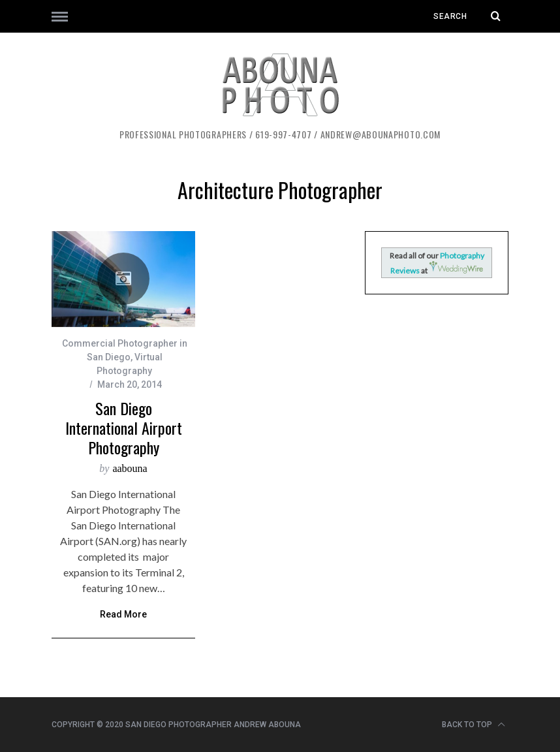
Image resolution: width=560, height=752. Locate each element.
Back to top (474, 725)
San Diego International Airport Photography (124, 428)
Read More (123, 615)
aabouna (130, 468)
